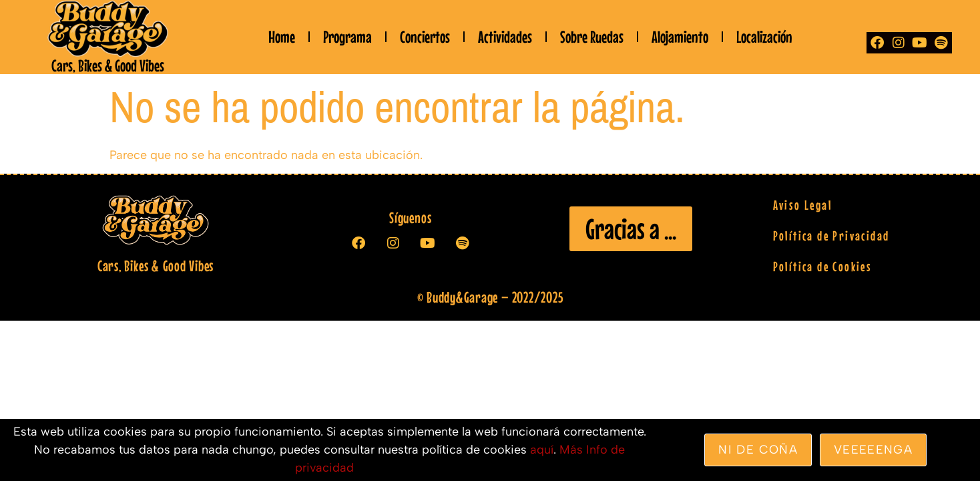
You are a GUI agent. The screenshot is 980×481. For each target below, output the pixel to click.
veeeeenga (873, 450)
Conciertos (425, 37)
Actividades (505, 37)
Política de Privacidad (831, 235)
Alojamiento (680, 37)
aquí (542, 450)
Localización (764, 37)
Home (282, 37)
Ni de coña (758, 450)
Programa (347, 37)
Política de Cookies (823, 266)
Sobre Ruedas (592, 37)
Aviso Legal (802, 205)
